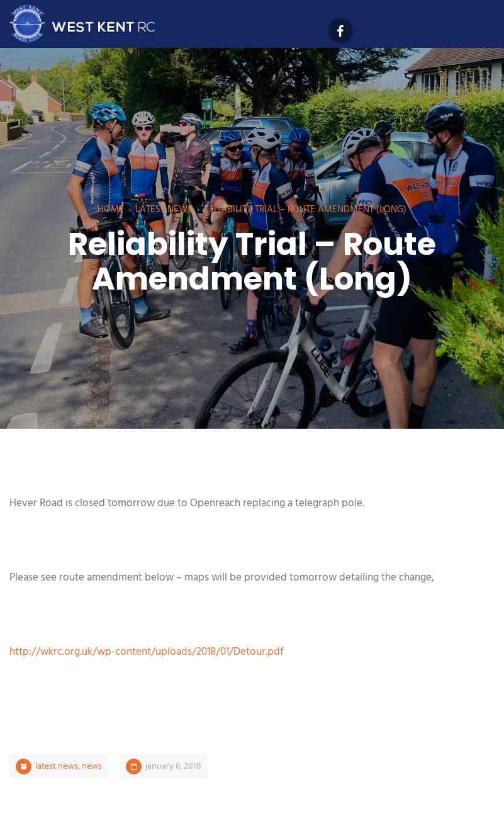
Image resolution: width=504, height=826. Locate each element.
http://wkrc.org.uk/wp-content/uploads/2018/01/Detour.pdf (147, 652)
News (92, 767)
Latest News (164, 210)
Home (111, 210)
